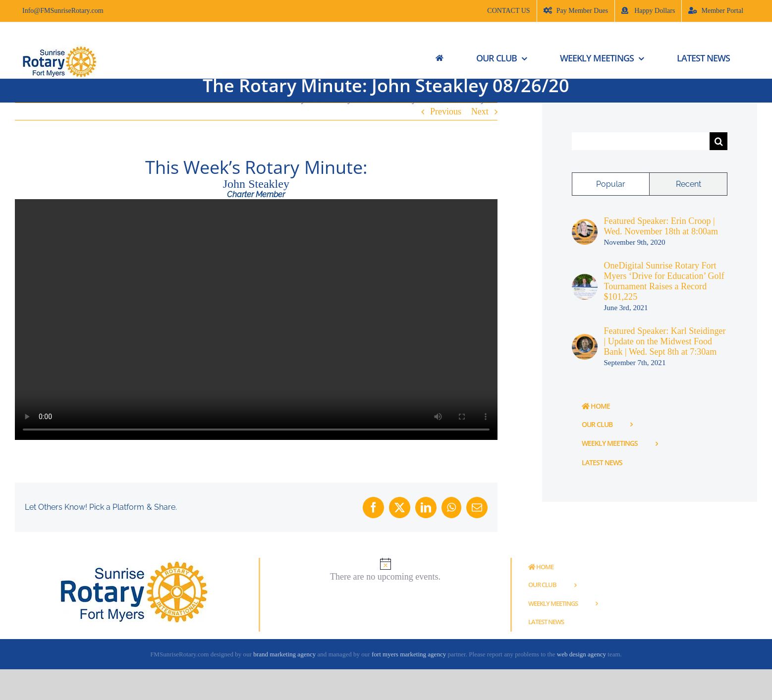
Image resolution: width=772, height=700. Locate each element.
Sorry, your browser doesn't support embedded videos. (256, 320)
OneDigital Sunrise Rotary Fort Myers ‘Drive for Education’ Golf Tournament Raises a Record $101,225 (664, 281)
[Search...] (641, 141)
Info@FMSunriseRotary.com (63, 11)
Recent (689, 184)
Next (480, 111)
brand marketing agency (284, 654)
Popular (611, 184)
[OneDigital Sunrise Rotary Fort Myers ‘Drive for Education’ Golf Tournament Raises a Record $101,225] (585, 279)
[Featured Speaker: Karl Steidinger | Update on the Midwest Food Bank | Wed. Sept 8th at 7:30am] (585, 339)
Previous (446, 111)
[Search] (718, 141)
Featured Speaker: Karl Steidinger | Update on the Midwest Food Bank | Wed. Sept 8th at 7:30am (665, 341)
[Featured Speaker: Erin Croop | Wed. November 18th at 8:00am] (585, 224)
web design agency (582, 654)
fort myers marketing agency (409, 654)
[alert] (385, 570)
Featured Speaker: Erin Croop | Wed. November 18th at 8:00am (661, 226)
